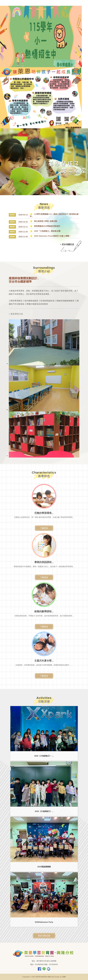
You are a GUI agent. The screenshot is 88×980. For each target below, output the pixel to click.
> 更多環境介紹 (16, 314)
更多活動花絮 (44, 936)
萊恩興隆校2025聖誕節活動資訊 (45, 226)
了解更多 (44, 528)
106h (64, 977)
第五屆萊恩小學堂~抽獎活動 (44, 221)
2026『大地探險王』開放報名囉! (45, 231)
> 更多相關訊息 (67, 244)
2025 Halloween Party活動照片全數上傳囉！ (51, 236)
